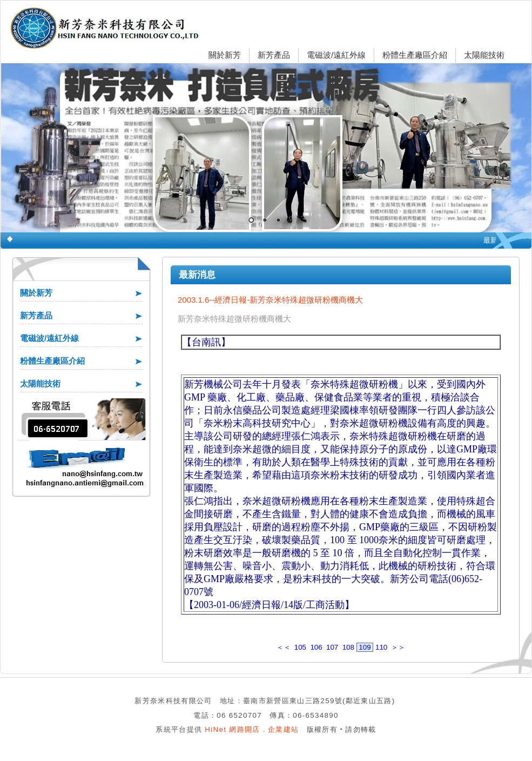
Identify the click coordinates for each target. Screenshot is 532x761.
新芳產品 (274, 55)
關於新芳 (225, 55)
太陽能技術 (484, 55)
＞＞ (398, 647)
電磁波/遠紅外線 (336, 55)
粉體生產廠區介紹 (415, 55)
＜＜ (284, 647)
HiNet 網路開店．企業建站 (252, 729)
